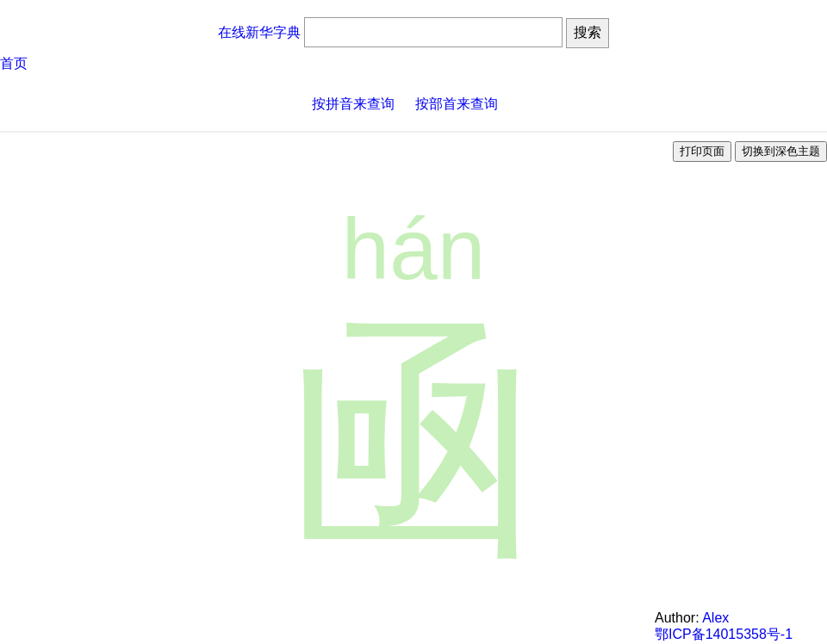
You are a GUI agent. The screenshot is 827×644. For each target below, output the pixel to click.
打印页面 (702, 151)
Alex (715, 618)
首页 (14, 63)
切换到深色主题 (781, 151)
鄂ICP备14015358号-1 (724, 634)
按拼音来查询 (353, 104)
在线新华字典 (259, 32)
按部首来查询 (457, 104)
